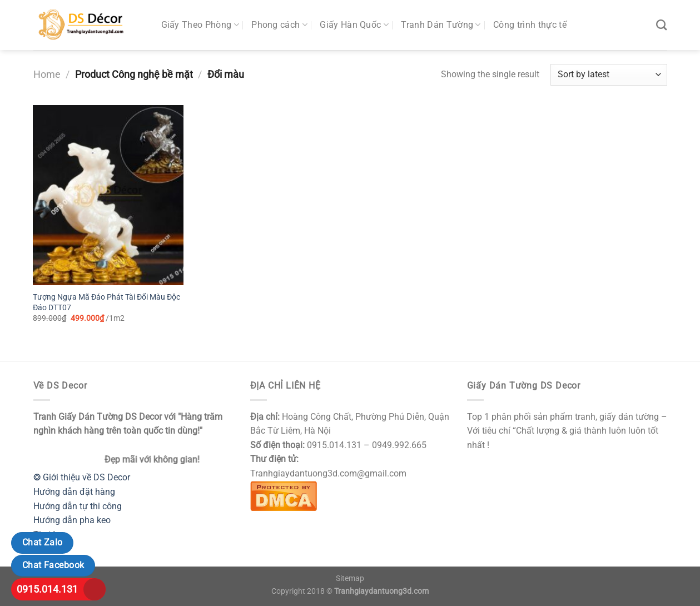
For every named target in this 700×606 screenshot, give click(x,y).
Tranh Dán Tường (441, 25)
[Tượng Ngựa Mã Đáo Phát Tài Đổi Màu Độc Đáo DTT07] (108, 195)
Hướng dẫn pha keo (72, 520)
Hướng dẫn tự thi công (78, 506)
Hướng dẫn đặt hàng (74, 492)
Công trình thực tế (530, 25)
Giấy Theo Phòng (200, 25)
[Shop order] (609, 75)
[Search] (661, 25)
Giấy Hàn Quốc (354, 25)
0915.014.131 (47, 589)
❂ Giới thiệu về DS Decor (82, 477)
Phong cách (279, 25)
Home (47, 74)
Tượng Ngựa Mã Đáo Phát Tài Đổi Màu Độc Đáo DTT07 (106, 302)
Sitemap (350, 578)
